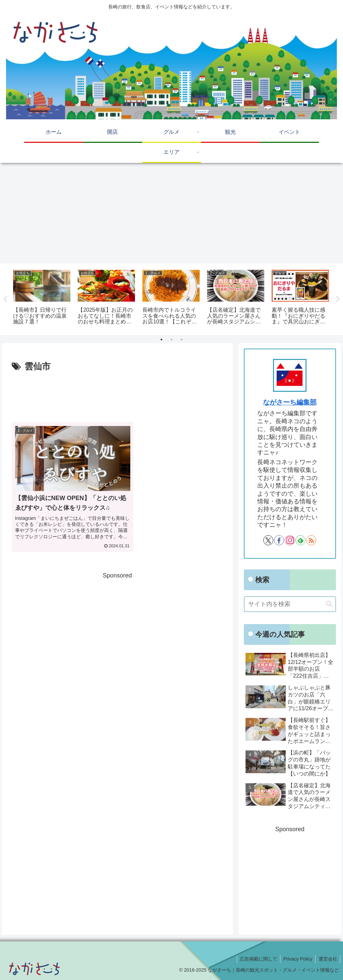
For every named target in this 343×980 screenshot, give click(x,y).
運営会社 (327, 959)
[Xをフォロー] (268, 540)
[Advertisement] (171, 213)
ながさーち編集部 (290, 402)
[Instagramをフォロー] (290, 540)
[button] (329, 604)
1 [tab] (161, 340)
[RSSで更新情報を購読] (311, 540)
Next (338, 299)
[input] (290, 604)
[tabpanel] (42, 298)
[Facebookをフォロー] (279, 540)
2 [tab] (171, 340)
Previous (5, 299)
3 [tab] (182, 340)
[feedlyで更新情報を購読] (300, 540)
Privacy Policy (296, 959)
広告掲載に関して (256, 959)
